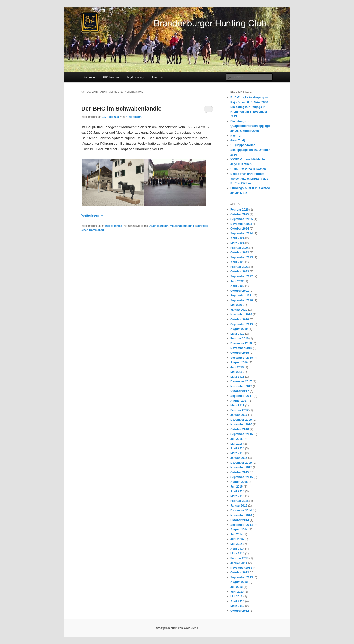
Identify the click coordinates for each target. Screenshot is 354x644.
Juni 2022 (237, 281)
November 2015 (241, 467)
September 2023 (242, 257)
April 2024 (237, 238)
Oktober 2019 (240, 319)
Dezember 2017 (241, 381)
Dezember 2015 (241, 463)
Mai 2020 (236, 305)
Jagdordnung (135, 77)
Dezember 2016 (241, 420)
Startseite (89, 77)
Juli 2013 (236, 587)
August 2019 (239, 329)
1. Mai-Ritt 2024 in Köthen (248, 169)
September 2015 (242, 477)
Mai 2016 (236, 444)
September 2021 (242, 295)
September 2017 (242, 396)
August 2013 (239, 582)
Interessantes (113, 226)
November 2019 (241, 314)
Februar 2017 (239, 410)
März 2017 (237, 405)
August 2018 (239, 362)
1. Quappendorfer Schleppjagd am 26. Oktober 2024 (250, 150)
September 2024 (242, 233)
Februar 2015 (239, 501)
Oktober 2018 (240, 353)
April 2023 (237, 262)
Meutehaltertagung (182, 226)
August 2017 (239, 401)
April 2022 (237, 286)
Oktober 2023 (240, 252)
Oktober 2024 (240, 228)
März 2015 (237, 496)
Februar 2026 (239, 210)
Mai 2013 (236, 596)
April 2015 (237, 491)
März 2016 (237, 453)
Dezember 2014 (241, 510)
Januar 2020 (239, 310)
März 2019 (237, 334)
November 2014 (241, 515)
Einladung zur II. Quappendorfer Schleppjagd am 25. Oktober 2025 (250, 126)
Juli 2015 (236, 487)
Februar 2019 (239, 338)
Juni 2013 (237, 592)
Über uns (157, 77)
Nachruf (236, 136)
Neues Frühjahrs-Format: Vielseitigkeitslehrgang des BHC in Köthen (249, 179)
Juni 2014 (237, 539)
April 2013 (237, 601)
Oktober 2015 (240, 472)
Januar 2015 (239, 505)
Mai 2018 (236, 372)
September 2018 (242, 358)
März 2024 (237, 243)
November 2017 (241, 386)
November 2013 (241, 568)
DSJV (152, 226)
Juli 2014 (236, 534)
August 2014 (239, 529)
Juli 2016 (236, 439)
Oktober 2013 (240, 572)
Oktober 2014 (240, 520)
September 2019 (242, 324)
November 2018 (241, 348)
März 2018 (237, 377)
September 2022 (242, 276)
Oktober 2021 (240, 291)
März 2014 (237, 553)
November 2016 (241, 424)
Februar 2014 (239, 558)
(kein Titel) (238, 140)
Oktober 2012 (240, 611)
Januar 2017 (239, 415)
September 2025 (242, 219)
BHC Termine (111, 77)
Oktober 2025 (240, 214)
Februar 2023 (239, 267)
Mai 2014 (236, 544)
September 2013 (242, 577)
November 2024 (241, 224)
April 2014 (237, 549)
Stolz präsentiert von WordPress (177, 628)
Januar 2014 (239, 563)
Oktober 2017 (240, 391)
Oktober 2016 (240, 429)
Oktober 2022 (240, 271)
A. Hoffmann (133, 117)
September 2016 (242, 434)
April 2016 (237, 448)
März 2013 (237, 606)
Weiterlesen (92, 215)
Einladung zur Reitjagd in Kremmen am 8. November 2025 (249, 112)
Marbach (163, 226)
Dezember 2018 (241, 343)
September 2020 (242, 300)
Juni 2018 (237, 367)
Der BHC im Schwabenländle (121, 109)
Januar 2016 (239, 458)
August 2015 (239, 482)
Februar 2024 (239, 248)
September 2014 (242, 525)
